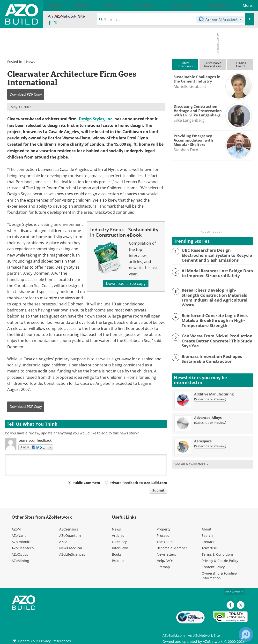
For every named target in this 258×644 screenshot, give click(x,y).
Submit (158, 490)
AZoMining (20, 561)
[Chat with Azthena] (246, 634)
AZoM (16, 529)
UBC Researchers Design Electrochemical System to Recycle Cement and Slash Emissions (213, 254)
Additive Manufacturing (214, 386)
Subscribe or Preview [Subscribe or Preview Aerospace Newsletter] (210, 438)
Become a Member (172, 548)
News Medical (71, 548)
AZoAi (64, 542)
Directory (119, 542)
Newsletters (166, 554)
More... (244, 5)
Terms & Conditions (218, 554)
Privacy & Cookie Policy (220, 561)
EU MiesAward (240, 64)
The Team (165, 542)
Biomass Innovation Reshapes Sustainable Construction (209, 350)
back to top (234, 591)
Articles (118, 535)
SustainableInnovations (213, 64)
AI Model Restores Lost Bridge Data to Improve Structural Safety (216, 272)
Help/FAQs (165, 561)
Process (163, 535)
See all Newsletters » (191, 456)
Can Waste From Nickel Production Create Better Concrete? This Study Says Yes (214, 333)
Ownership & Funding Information (219, 576)
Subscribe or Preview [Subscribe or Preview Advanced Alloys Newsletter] (210, 414)
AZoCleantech (23, 548)
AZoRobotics (22, 542)
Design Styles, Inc (96, 119)
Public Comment (86, 483)
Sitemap (163, 567)
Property (164, 529)
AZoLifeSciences (72, 554)
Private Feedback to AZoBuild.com (138, 483)
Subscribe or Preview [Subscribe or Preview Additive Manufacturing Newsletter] (210, 391)
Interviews (120, 548)
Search (207, 535)
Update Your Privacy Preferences (41, 638)
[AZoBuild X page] (56, 23)
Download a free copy (126, 283)
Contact (208, 542)
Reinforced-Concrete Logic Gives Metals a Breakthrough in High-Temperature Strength (211, 313)
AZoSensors (69, 529)
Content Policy (213, 567)
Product (118, 561)
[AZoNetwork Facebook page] (50, 23)
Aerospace (203, 433)
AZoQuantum (70, 535)
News (31, 62)
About (206, 529)
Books (117, 554)
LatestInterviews (185, 64)
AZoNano (19, 535)
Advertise (209, 548)
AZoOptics (20, 554)
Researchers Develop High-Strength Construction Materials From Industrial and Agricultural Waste (214, 294)
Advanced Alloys (208, 409)
